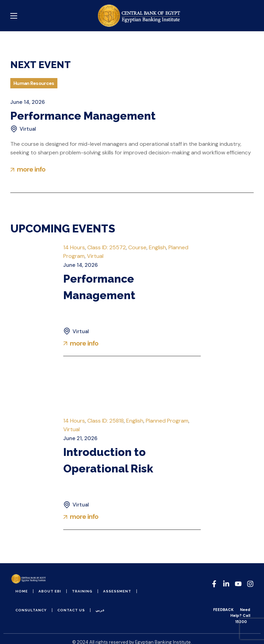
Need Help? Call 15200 (240, 615)
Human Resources (34, 83)
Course (137, 247)
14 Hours (74, 247)
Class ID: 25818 (106, 421)
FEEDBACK (223, 610)
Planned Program (167, 421)
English (157, 247)
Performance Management (83, 116)
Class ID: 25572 (107, 247)
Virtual (95, 256)
